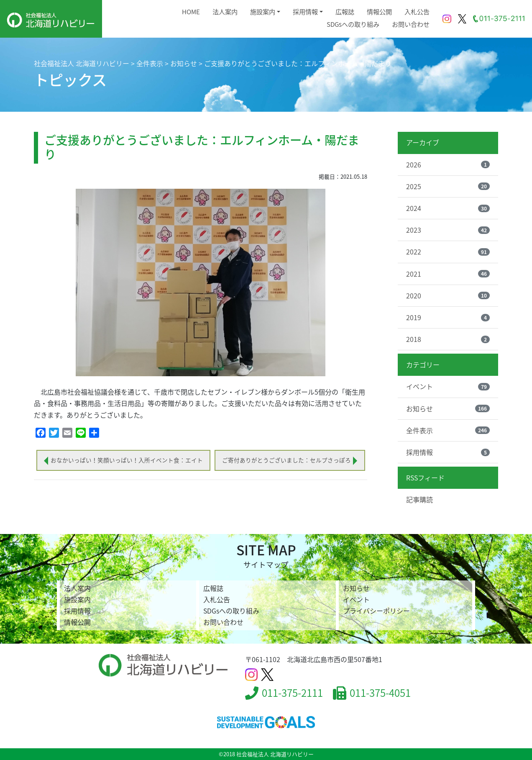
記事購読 (419, 499)
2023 (448, 230)
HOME (191, 12)
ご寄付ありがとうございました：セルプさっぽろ (286, 460)
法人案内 (225, 12)
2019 (448, 317)
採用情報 (305, 12)
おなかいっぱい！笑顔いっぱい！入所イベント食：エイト (127, 460)
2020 (448, 295)
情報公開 (379, 12)
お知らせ (448, 408)
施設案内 (263, 12)
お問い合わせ (411, 24)
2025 (448, 186)
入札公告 (417, 12)
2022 (448, 252)
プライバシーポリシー (376, 611)
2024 (448, 208)
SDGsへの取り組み (353, 24)
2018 (448, 339)
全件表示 (448, 430)
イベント (448, 386)
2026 (448, 164)
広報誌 (345, 12)
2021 (448, 274)
